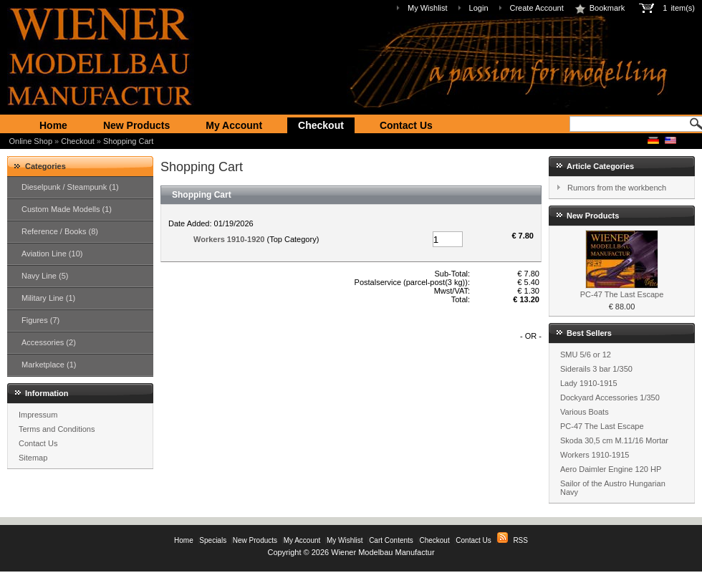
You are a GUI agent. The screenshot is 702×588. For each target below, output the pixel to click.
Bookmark (600, 8)
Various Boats (585, 412)
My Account (234, 125)
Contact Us (406, 125)
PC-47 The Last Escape (622, 294)
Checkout (321, 125)
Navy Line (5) (45, 276)
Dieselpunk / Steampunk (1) (70, 187)
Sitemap (33, 458)
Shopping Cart (128, 141)
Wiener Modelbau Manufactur (383, 552)
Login (479, 8)
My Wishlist (428, 8)
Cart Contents (391, 540)
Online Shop (31, 141)
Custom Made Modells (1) (67, 209)
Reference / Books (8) (60, 231)
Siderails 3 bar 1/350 (596, 369)
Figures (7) (40, 320)
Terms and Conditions (57, 429)
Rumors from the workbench (617, 188)
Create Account (537, 8)
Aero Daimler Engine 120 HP (611, 469)
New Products (136, 125)
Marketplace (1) (49, 365)
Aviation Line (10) (52, 254)
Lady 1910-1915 (589, 383)
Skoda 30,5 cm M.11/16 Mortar (614, 440)
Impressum (38, 415)
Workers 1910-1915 (595, 455)
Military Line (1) (48, 298)
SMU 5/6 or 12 (586, 355)
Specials (213, 540)
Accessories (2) (49, 342)
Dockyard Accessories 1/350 (610, 397)
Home (53, 125)
